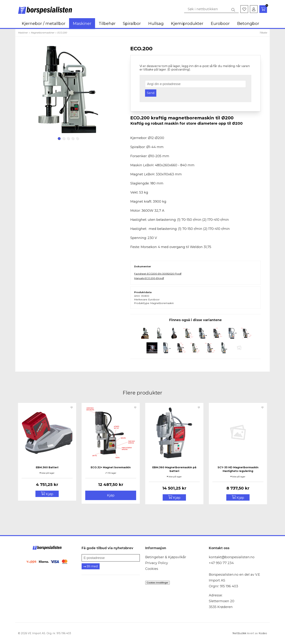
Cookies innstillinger (157, 583)
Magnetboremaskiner (43, 33)
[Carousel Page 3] (68, 138)
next (110, 93)
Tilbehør (107, 24)
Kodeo (263, 633)
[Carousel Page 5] (77, 138)
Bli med (91, 566)
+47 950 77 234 (221, 563)
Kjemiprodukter (187, 24)
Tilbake (263, 33)
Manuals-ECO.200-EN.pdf (149, 278)
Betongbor (248, 24)
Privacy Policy (157, 563)
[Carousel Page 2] (64, 138)
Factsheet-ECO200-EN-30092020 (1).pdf (158, 274)
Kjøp (111, 495)
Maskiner (82, 24)
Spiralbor (132, 24)
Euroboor (220, 24)
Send (151, 93)
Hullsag (156, 24)
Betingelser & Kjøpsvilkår (166, 557)
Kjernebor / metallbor (44, 24)
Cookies (152, 569)
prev (26, 93)
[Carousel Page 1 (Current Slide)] (59, 139)
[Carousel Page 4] (73, 138)
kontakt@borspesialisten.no (232, 557)
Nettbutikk (239, 633)
